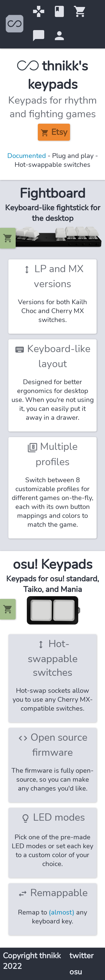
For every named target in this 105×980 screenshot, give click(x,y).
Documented (27, 156)
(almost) (62, 912)
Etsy (54, 133)
